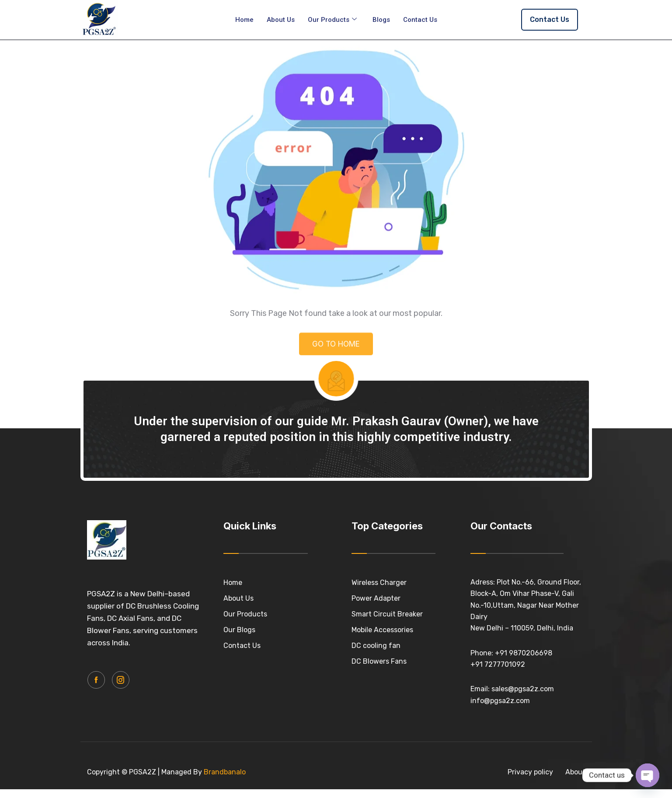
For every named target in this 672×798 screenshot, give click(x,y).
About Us (281, 20)
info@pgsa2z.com (500, 709)
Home (244, 20)
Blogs (381, 20)
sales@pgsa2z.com (523, 698)
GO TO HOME (336, 362)
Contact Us (420, 20)
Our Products (332, 20)
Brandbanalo (225, 781)
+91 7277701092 (498, 673)
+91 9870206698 (524, 661)
